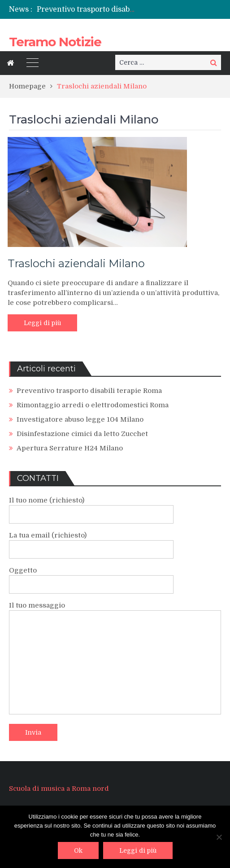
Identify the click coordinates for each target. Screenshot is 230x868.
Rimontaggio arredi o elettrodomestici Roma (93, 405)
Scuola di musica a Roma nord (59, 789)
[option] (87, 9)
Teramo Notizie (55, 42)
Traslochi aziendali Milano (76, 263)
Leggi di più (42, 323)
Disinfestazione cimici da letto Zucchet (82, 434)
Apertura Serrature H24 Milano (70, 448)
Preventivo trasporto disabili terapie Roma (111, 9)
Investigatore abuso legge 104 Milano (80, 419)
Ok (78, 850)
